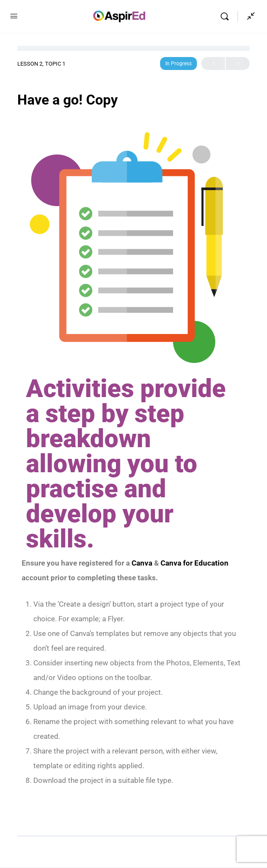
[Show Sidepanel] (249, 16)
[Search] (227, 16)
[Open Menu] (14, 16)
